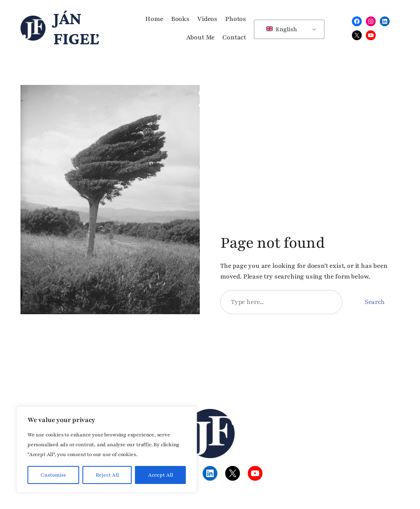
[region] (107, 450)
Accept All (161, 475)
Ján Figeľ (76, 28)
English (281, 29)
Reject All (107, 475)
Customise (54, 475)
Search (375, 302)
